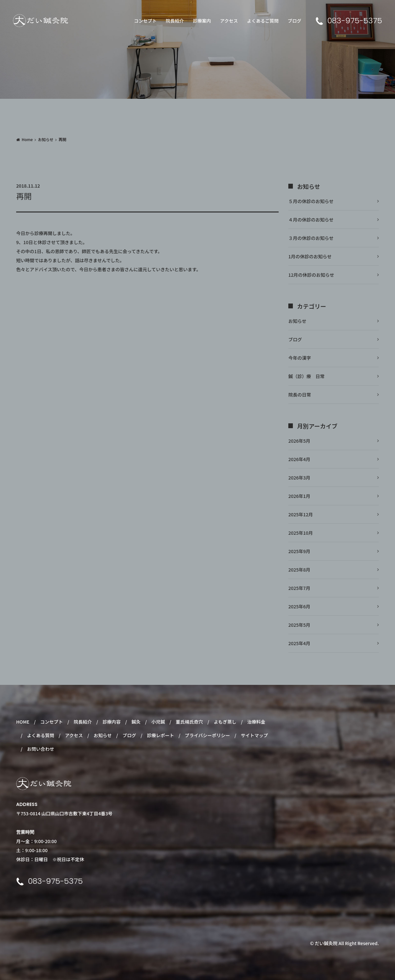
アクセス (229, 21)
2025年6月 (299, 606)
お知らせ (46, 139)
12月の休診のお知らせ (311, 275)
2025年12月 (301, 514)
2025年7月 (299, 588)
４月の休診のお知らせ (311, 220)
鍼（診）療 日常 (306, 376)
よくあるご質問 (263, 21)
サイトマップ (254, 735)
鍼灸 (136, 722)
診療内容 (112, 722)
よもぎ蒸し (225, 722)
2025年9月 (299, 551)
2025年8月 (299, 570)
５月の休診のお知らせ (311, 201)
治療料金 (256, 722)
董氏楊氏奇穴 (189, 722)
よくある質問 (40, 735)
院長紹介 (175, 21)
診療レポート (160, 735)
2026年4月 (299, 459)
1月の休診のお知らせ (310, 256)
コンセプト (145, 21)
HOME (23, 722)
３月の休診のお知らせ (311, 238)
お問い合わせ (40, 749)
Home (27, 139)
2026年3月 (299, 478)
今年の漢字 (300, 358)
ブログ (294, 21)
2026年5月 (299, 441)
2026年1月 (299, 496)
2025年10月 (301, 533)
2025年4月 (299, 643)
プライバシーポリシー (208, 735)
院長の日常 (300, 395)
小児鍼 (158, 722)
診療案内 (202, 21)
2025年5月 (299, 625)
